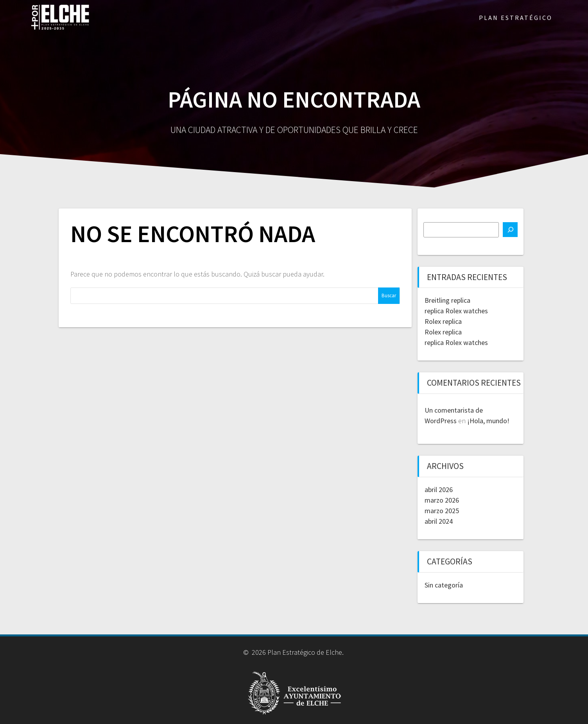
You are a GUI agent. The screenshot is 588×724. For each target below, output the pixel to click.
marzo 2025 (442, 511)
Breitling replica (447, 300)
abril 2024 (439, 521)
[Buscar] (510, 230)
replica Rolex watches (456, 311)
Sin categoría (444, 585)
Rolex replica (443, 321)
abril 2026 (439, 490)
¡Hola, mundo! (488, 421)
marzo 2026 (442, 500)
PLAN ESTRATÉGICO (516, 18)
